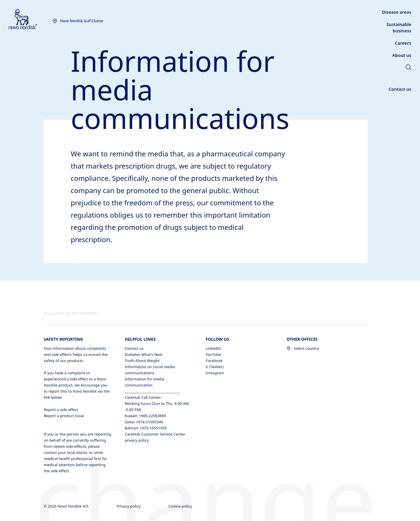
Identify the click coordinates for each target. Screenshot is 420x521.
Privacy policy (129, 506)
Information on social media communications (150, 370)
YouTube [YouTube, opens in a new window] (213, 354)
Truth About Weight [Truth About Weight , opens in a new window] (142, 361)
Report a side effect (61, 410)
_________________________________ (153, 391)
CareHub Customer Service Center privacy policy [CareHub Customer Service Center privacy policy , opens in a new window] (155, 437)
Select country (303, 348)
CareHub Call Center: (143, 397)
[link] (408, 68)
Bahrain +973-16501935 (146, 428)
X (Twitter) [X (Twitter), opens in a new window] (215, 367)
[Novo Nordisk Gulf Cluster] (31, 19)
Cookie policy (181, 506)
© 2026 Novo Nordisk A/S (67, 506)
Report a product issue (64, 416)
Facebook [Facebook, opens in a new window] (214, 361)
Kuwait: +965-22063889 (146, 416)
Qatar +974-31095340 (144, 422)
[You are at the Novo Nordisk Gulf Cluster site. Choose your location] (78, 21)
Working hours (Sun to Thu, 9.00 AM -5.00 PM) (157, 407)
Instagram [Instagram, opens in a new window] (215, 373)
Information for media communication (145, 382)
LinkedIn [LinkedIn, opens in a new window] (213, 348)
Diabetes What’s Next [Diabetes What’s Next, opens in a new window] (144, 354)
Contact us (134, 348)
